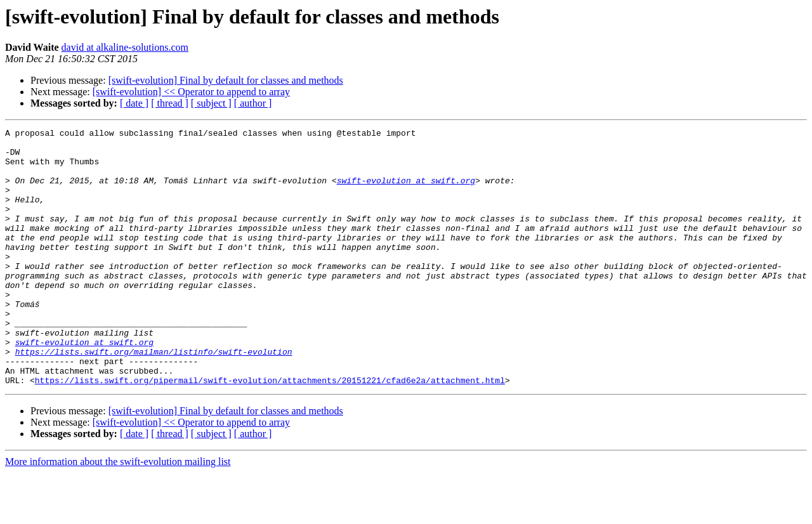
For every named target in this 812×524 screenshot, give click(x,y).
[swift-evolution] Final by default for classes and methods (226, 80)
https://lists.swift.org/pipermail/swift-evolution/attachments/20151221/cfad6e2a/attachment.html (270, 431)
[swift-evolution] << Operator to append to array (191, 92)
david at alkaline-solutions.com (125, 47)
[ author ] (253, 103)
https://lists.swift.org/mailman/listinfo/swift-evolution (154, 397)
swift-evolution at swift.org (406, 192)
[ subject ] (211, 103)
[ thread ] (170, 103)
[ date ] (134, 103)
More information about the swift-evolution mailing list (118, 513)
